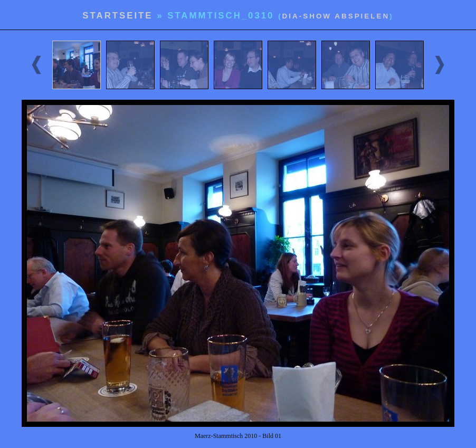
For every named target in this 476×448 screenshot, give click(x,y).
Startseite (117, 16)
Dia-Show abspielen (336, 16)
